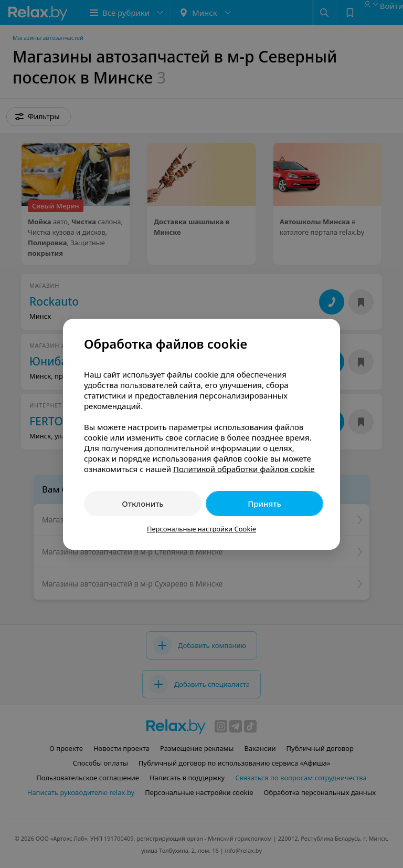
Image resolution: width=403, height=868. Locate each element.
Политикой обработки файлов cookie (244, 469)
